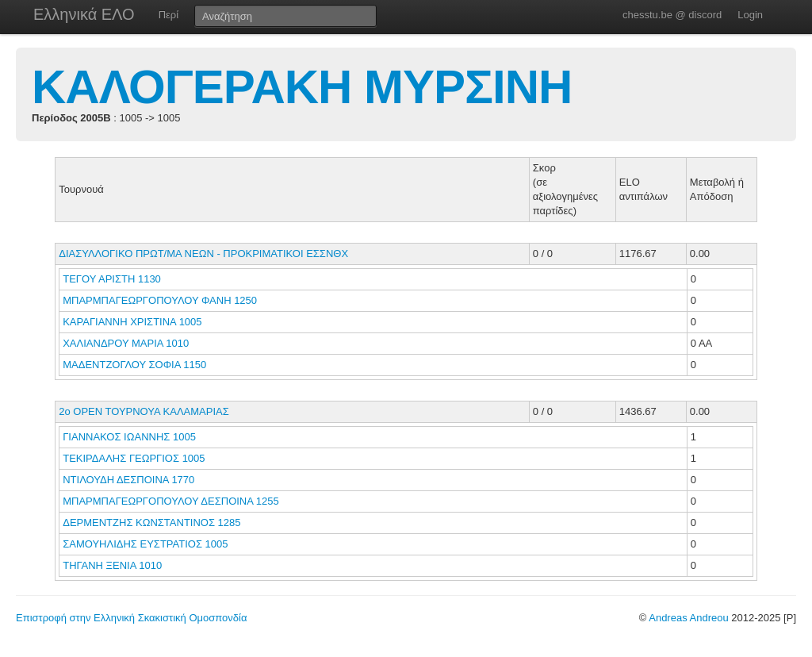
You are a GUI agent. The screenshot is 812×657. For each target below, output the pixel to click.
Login (750, 15)
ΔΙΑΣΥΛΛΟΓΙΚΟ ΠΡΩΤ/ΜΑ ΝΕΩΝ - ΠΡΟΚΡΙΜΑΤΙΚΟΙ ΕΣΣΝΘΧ (203, 254)
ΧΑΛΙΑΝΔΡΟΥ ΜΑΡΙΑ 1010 (126, 343)
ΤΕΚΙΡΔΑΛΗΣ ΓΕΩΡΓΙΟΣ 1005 (134, 458)
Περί (169, 15)
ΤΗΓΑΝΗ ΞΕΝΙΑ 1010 (112, 565)
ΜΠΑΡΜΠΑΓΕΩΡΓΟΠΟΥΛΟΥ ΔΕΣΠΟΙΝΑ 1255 (171, 501)
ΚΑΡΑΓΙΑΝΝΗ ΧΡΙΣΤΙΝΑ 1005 (132, 322)
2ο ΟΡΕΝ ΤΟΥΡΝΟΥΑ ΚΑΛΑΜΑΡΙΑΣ (144, 411)
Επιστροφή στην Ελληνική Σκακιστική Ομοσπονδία (131, 618)
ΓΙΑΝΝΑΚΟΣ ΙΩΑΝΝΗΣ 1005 (129, 437)
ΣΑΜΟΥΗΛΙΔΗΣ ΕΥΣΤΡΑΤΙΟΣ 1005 (145, 544)
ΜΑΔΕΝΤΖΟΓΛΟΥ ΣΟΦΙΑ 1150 (134, 365)
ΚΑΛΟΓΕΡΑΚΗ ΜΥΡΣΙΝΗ (302, 87)
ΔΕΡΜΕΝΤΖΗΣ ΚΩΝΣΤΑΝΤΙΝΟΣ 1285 (151, 523)
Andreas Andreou (688, 618)
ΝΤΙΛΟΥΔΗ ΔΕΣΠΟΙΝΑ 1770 (128, 480)
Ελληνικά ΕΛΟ (84, 14)
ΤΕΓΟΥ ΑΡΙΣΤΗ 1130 (112, 279)
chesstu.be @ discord (672, 15)
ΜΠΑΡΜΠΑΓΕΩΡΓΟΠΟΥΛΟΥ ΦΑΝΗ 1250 (160, 300)
